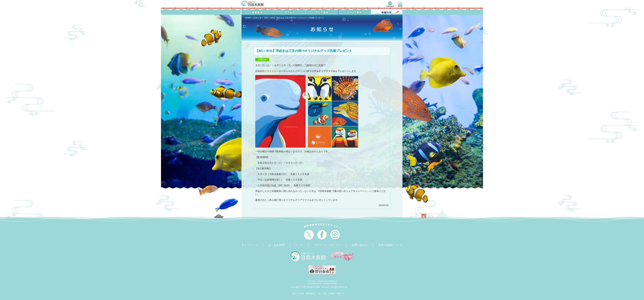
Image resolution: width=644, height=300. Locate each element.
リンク (299, 245)
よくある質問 (276, 245)
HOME (248, 18)
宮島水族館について (390, 245)
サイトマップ (250, 245)
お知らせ (257, 18)
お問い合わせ (360, 245)
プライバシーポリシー (327, 245)
